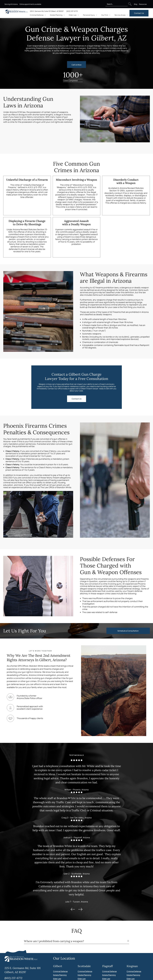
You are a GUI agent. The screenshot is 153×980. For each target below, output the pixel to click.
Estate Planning (60, 975)
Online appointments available (30, 4)
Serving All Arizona (11, 4)
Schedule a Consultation (128, 631)
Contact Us (139, 13)
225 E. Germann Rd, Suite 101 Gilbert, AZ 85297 (47, 11)
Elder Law (57, 979)
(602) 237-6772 (72, 11)
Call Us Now (76, 65)
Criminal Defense (60, 971)
